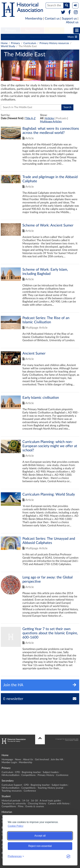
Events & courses (35, 806)
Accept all (40, 836)
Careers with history (59, 804)
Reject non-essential (40, 846)
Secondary (32, 30)
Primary (11, 30)
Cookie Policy (16, 826)
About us (72, 22)
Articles (50, 118)
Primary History (46, 775)
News (18, 760)
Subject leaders (51, 772)
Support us (69, 19)
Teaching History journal (50, 788)
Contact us (52, 19)
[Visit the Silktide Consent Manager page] (68, 856)
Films (21, 806)
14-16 (26, 801)
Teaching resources (12, 791)
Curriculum (9, 37)
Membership (34, 19)
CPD (23, 37)
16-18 (34, 801)
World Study (8, 46)
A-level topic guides (50, 801)
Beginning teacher (40, 37)
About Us (28, 760)
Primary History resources (54, 43)
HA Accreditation (10, 775)
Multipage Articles (51, 122)
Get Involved (42, 760)
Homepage (7, 760)
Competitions (28, 775)
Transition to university (14, 804)
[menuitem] (11, 31)
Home (4, 43)
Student (54, 30)
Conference (62, 775)
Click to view (40, 149)
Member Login (9, 762)
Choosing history (37, 804)
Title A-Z (30, 118)
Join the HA (57, 760)
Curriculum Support (12, 785)
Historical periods (11, 801)
